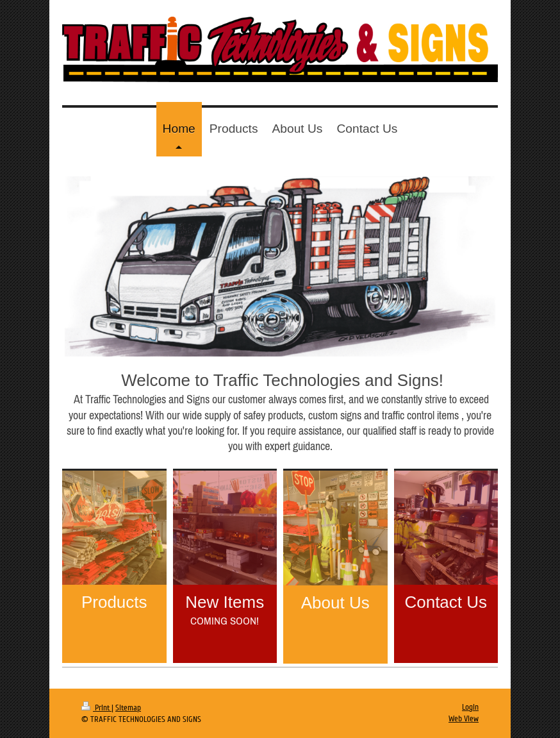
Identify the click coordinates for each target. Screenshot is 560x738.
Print (96, 708)
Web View (464, 719)
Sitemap (128, 708)
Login (470, 707)
